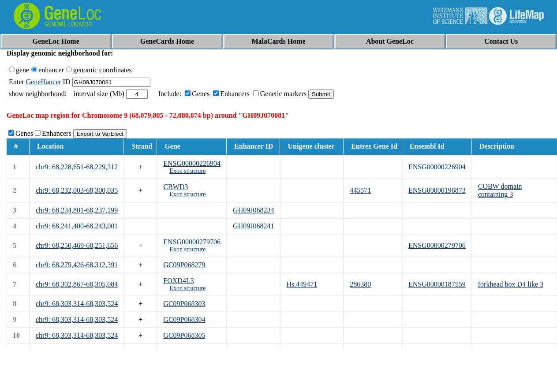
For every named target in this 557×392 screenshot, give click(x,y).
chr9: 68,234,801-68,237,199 (77, 210)
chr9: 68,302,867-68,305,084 (77, 284)
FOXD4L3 (178, 281)
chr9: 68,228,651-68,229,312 (77, 167)
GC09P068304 (184, 319)
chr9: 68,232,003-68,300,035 (77, 190)
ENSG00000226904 (192, 163)
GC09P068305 (184, 335)
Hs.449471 (302, 284)
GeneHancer (44, 82)
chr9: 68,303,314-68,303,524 (77, 304)
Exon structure (187, 171)
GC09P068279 (184, 265)
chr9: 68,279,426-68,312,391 (77, 265)
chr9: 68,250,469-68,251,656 (77, 245)
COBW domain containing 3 (500, 190)
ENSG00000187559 (437, 284)
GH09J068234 (253, 210)
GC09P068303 (184, 304)
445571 (360, 190)
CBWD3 (176, 187)
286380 (360, 284)
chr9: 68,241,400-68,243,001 (77, 226)
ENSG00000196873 (437, 190)
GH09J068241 (253, 226)
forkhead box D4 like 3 (511, 284)
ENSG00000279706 (192, 242)
